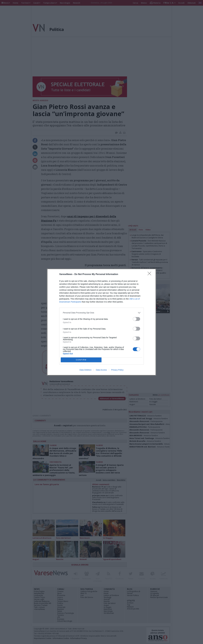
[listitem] (101, 313)
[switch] (136, 319)
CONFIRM (81, 360)
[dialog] (101, 322)
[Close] (150, 274)
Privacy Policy (117, 370)
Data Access (101, 370)
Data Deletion (85, 370)
